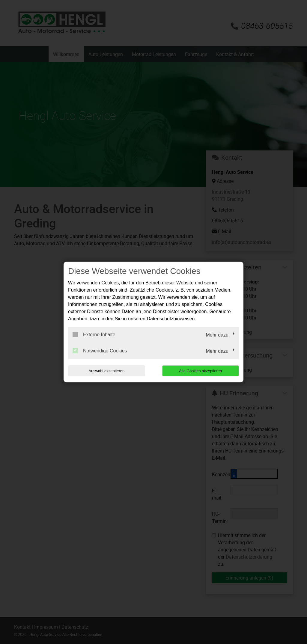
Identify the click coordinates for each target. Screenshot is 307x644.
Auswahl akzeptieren (106, 371)
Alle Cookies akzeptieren (200, 371)
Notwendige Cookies (100, 351)
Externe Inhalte (94, 334)
